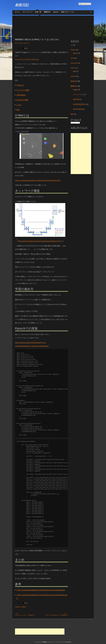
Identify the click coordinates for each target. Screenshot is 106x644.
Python (73, 68)
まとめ (19, 105)
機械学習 (47, 12)
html (72, 58)
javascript (74, 63)
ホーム (17, 12)
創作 (75, 71)
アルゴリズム (78, 94)
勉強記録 (74, 81)
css (72, 45)
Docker (73, 50)
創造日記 (22, 5)
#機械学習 (24, 607)
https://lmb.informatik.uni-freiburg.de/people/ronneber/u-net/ (39, 241)
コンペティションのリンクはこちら (27, 59)
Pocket (26, 48)
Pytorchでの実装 (22, 100)
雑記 (72, 114)
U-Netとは (20, 85)
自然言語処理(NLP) (80, 104)
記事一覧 (38, 12)
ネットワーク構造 (23, 90)
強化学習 (76, 99)
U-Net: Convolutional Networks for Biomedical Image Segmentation (38, 180)
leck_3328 (27, 43)
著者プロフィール (67, 12)
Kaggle (75, 89)
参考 (18, 110)
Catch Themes (68, 642)
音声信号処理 (78, 109)
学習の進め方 (21, 95)
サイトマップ (27, 12)
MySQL (75, 53)
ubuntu (56, 12)
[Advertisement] (53, 25)
